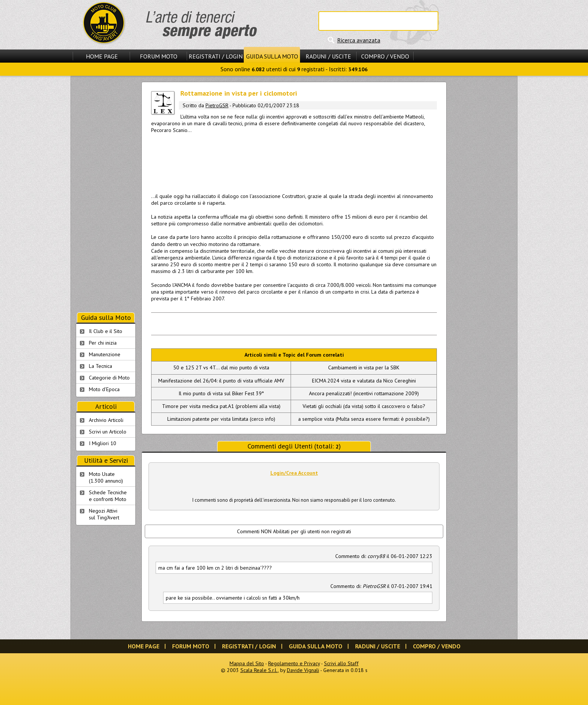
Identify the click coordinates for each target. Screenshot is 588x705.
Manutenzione (105, 354)
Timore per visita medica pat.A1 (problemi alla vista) (221, 406)
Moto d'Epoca (104, 389)
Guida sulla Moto (272, 56)
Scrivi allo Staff (341, 663)
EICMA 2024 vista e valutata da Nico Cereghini (364, 381)
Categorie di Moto (109, 378)
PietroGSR (217, 105)
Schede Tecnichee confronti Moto (108, 496)
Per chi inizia (103, 343)
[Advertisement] (294, 161)
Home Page (102, 56)
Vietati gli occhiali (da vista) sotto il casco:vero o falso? (364, 406)
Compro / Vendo (385, 56)
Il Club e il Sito (106, 331)
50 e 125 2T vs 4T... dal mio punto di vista (221, 367)
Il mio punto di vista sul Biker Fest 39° (221, 393)
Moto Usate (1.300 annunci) (106, 477)
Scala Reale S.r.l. (259, 670)
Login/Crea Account (294, 473)
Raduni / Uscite (328, 56)
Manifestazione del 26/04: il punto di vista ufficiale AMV (221, 381)
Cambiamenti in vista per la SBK (364, 367)
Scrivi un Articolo (108, 432)
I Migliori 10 (103, 443)
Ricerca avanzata (359, 40)
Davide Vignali (303, 670)
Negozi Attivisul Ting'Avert (104, 514)
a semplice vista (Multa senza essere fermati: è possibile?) (364, 419)
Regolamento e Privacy (294, 663)
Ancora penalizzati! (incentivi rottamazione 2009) (364, 393)
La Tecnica (100, 366)
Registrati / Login (216, 56)
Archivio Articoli (106, 420)
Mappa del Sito (247, 663)
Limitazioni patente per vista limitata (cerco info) (221, 419)
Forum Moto (159, 56)
